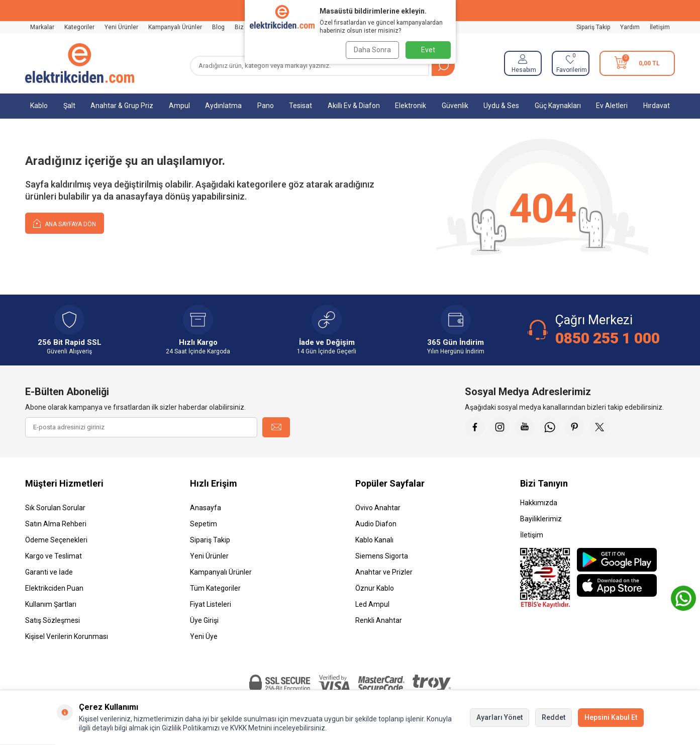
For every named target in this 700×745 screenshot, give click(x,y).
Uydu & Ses (501, 106)
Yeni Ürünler (121, 27)
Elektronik (411, 106)
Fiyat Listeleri (211, 604)
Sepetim (204, 524)
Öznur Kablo (375, 588)
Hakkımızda (539, 503)
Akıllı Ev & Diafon (354, 106)
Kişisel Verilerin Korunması (67, 636)
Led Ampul (372, 604)
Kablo (39, 106)
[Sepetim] (637, 63)
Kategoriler (79, 27)
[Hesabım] (523, 63)
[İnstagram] (500, 427)
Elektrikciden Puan (54, 588)
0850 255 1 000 (608, 338)
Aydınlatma (223, 106)
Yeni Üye (204, 636)
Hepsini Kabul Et (611, 717)
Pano (266, 106)
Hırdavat (657, 106)
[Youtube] (525, 427)
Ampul (179, 106)
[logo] (80, 63)
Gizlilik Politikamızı (191, 728)
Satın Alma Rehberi (56, 524)
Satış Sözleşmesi (53, 620)
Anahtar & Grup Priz (122, 106)
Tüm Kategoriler (215, 588)
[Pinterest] (575, 427)
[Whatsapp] (550, 427)
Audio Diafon (376, 524)
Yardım (630, 27)
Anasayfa (206, 508)
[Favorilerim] (571, 63)
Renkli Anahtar (379, 620)
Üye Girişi (204, 620)
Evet (428, 50)
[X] (601, 427)
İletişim (660, 27)
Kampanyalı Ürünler (175, 27)
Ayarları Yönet (499, 717)
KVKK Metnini (250, 728)
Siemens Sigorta (382, 556)
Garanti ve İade (49, 572)
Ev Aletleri (612, 106)
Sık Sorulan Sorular (55, 508)
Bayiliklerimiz (541, 519)
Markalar (42, 27)
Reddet (554, 717)
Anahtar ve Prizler (384, 572)
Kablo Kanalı (374, 540)
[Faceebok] (475, 427)
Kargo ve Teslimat (54, 556)
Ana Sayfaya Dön (65, 223)
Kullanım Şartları (51, 604)
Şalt (69, 106)
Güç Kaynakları (558, 106)
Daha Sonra (371, 50)
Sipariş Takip (593, 27)
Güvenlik (455, 106)
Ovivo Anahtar (378, 508)
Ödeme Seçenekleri (56, 540)
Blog (218, 27)
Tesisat (301, 106)
